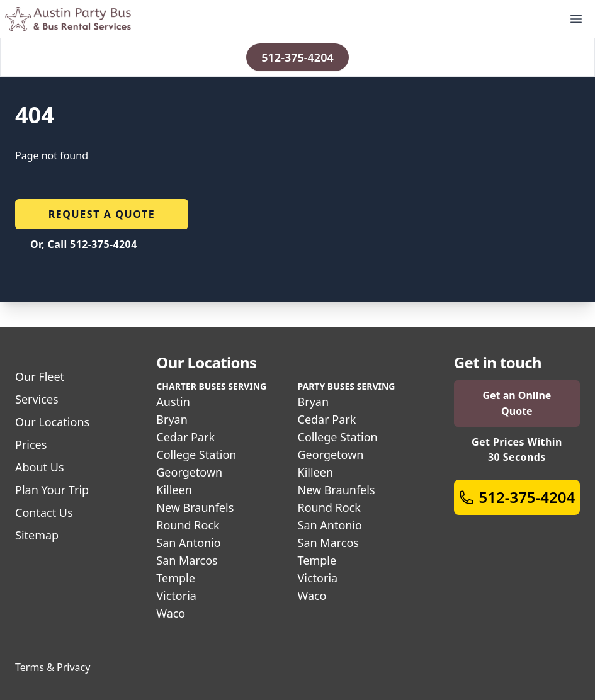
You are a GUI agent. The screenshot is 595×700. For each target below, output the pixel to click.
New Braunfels (195, 507)
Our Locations (52, 422)
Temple (176, 578)
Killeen (174, 490)
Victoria (176, 596)
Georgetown (189, 472)
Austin (173, 402)
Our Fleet (40, 376)
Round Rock (188, 525)
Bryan (172, 419)
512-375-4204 (297, 57)
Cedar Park (185, 437)
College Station (196, 454)
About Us (40, 467)
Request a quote (102, 214)
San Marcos (187, 560)
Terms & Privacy (53, 667)
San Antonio (188, 543)
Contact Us (44, 512)
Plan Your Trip (52, 490)
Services (37, 399)
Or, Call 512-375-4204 (84, 244)
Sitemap (37, 535)
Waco (171, 613)
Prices (31, 444)
